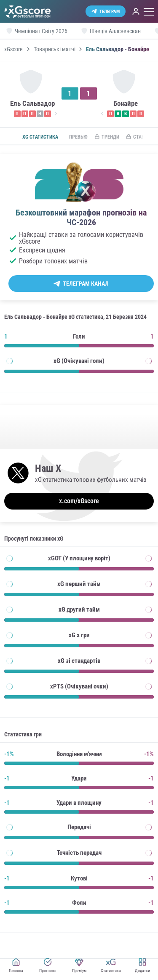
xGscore (13, 49)
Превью (78, 137)
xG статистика (40, 137)
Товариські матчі (55, 49)
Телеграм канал (86, 284)
